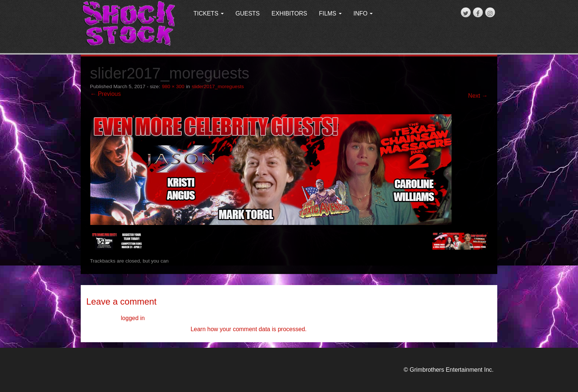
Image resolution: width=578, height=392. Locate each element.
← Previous (106, 94)
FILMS (330, 13)
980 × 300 (173, 86)
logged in (133, 318)
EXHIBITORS (290, 13)
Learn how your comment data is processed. (249, 329)
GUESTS (248, 13)
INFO (363, 13)
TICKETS (209, 13)
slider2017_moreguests (218, 86)
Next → (478, 96)
